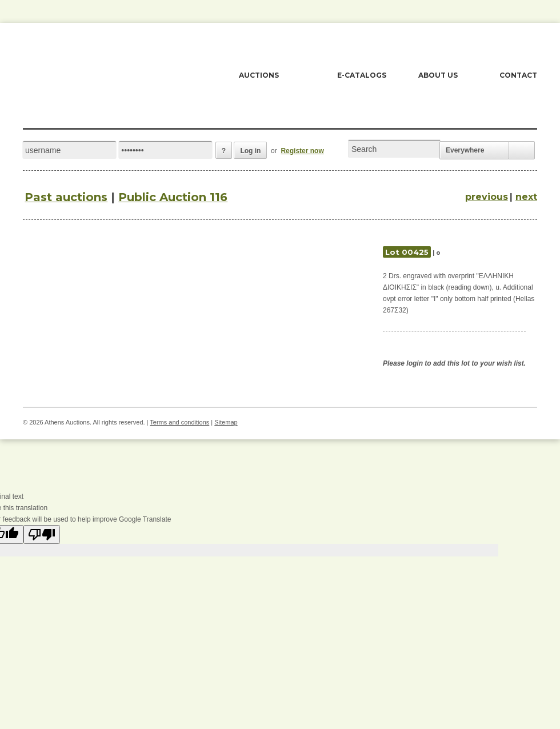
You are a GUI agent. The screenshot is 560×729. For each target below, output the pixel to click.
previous (487, 197)
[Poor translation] (42, 534)
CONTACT (518, 75)
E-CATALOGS (362, 75)
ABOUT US (438, 75)
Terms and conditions (179, 422)
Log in (250, 151)
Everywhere (465, 150)
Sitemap (226, 422)
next (526, 197)
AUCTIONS (259, 75)
